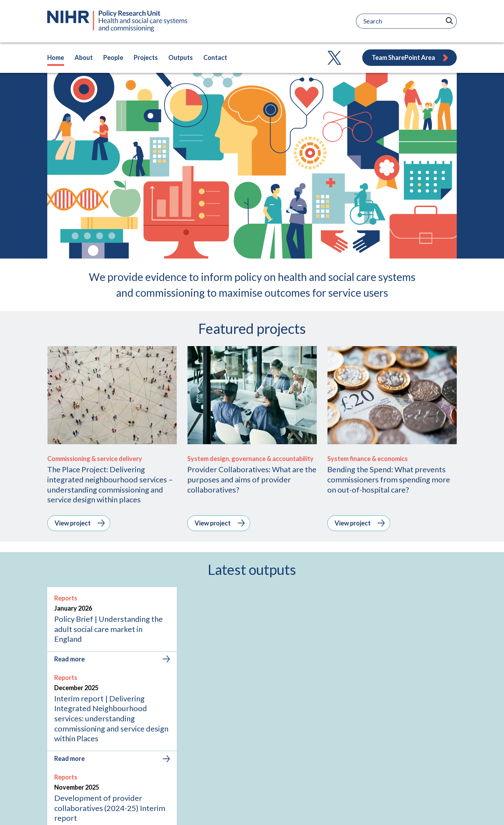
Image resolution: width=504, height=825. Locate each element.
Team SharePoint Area (410, 57)
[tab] (231, 703)
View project (80, 523)
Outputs (181, 57)
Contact (215, 57)
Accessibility (441, 810)
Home (56, 57)
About (84, 57)
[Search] (385, 21)
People (113, 57)
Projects (146, 57)
